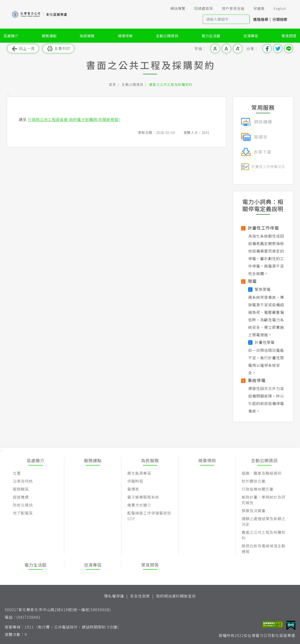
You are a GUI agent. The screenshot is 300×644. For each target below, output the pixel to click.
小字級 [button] (215, 49)
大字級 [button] (238, 49)
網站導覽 (175, 8)
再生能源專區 (139, 473)
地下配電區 (23, 513)
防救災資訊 (23, 505)
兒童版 (256, 8)
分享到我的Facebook (267, 49)
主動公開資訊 (167, 36)
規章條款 (125, 36)
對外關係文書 (254, 481)
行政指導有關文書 (258, 489)
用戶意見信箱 (230, 8)
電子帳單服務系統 (143, 497)
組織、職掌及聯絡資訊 (262, 473)
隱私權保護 (114, 596)
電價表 (133, 489)
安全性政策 (140, 596)
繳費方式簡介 (139, 505)
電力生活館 (211, 36)
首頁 (112, 84)
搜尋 (245, 19)
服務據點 (49, 36)
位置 (17, 473)
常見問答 (289, 36)
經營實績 (21, 497)
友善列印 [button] (58, 49)
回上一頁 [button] (23, 49)
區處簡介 (11, 36)
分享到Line (289, 49)
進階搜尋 (261, 19)
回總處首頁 (200, 8)
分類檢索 (280, 19)
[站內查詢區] (222, 19)
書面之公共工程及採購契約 (171, 84)
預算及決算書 (254, 511)
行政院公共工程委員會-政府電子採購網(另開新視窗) (74, 119)
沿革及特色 (23, 481)
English (277, 8)
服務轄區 (21, 489)
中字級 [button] (226, 49)
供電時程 (135, 481)
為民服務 (87, 36)
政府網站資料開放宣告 (176, 596)
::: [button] (160, 8)
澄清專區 (251, 36)
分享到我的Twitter (278, 49)
